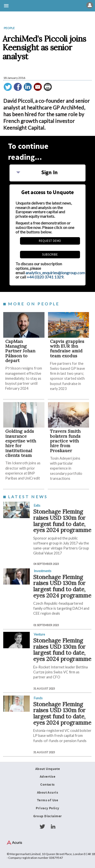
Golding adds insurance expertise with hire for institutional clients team (21, 443)
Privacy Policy (47, 808)
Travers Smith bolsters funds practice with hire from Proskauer (65, 441)
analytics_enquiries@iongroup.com (55, 273)
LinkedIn (53, 827)
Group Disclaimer (48, 816)
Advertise (47, 777)
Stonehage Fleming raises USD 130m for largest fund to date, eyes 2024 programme (62, 521)
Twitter (42, 827)
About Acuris (47, 793)
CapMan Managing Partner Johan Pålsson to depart (20, 351)
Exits (37, 505)
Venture (39, 634)
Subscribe (50, 255)
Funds (38, 698)
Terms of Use (47, 800)
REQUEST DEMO (50, 241)
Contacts (47, 785)
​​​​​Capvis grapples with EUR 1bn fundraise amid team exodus (67, 349)
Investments (42, 571)
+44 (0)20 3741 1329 (45, 277)
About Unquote (48, 769)
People (9, 28)
